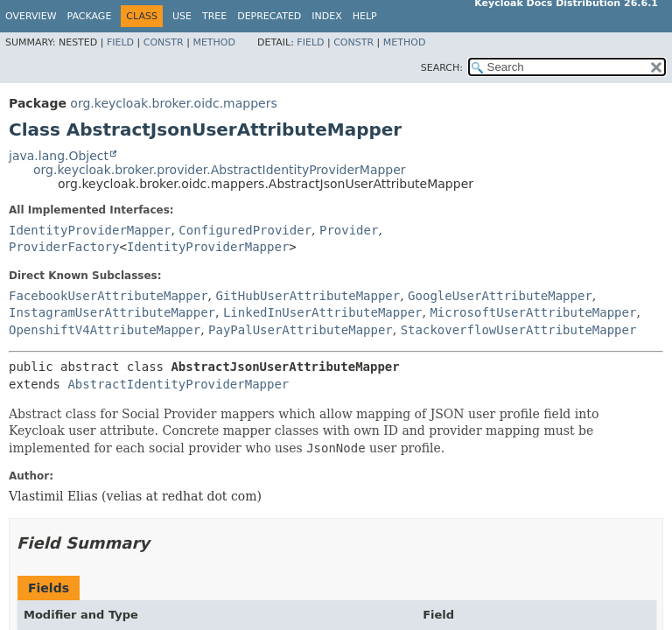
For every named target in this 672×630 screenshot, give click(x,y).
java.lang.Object (59, 156)
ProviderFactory (64, 247)
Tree (214, 16)
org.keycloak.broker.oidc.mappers (173, 103)
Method (214, 42)
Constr (164, 42)
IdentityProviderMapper (90, 230)
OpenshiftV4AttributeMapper (105, 330)
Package (90, 16)
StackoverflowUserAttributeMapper (519, 330)
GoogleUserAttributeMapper (500, 296)
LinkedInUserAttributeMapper (323, 312)
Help (365, 16)
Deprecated (269, 16)
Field (120, 42)
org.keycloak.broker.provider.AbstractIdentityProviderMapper (220, 170)
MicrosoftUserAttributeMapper (533, 312)
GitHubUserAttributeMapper (308, 296)
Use (182, 16)
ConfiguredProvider (245, 230)
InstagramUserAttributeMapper (112, 312)
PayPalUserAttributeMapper (301, 330)
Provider (349, 230)
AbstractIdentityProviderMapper (178, 384)
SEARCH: (442, 68)
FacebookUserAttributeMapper (108, 296)
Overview (31, 16)
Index (326, 16)
